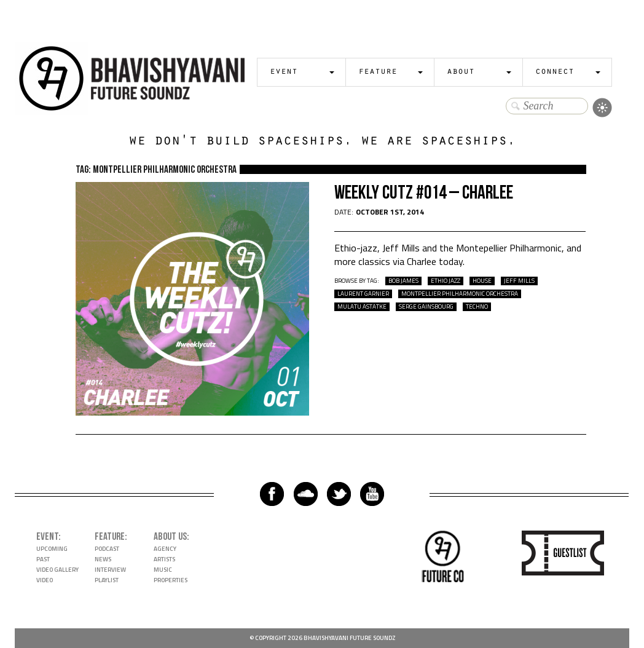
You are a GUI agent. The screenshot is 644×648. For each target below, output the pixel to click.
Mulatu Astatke (362, 307)
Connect (555, 72)
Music (163, 570)
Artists (164, 559)
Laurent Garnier (363, 294)
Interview (110, 570)
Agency (165, 549)
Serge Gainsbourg (426, 307)
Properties (171, 580)
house (482, 281)
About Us (170, 537)
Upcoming (52, 549)
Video (45, 580)
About (461, 72)
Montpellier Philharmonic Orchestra (460, 294)
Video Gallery (57, 570)
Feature (378, 72)
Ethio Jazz (446, 281)
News (103, 559)
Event (284, 72)
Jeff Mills (519, 281)
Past (43, 559)
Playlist (107, 580)
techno (477, 307)
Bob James (403, 281)
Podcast (107, 549)
